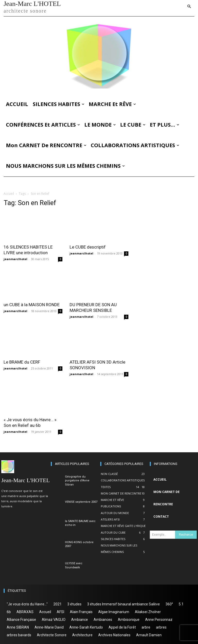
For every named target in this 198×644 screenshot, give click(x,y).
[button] (189, 7)
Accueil (9, 194)
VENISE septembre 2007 (81, 502)
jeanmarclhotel (15, 259)
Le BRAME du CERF (22, 362)
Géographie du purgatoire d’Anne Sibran (77, 481)
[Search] (186, 535)
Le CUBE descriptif (88, 247)
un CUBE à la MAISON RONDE (32, 305)
